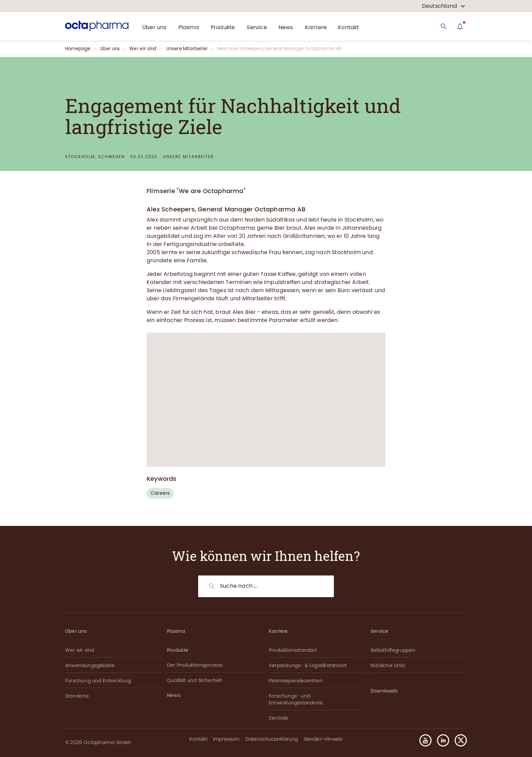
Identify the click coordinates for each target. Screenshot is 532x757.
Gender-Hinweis (323, 739)
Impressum (226, 739)
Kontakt (198, 739)
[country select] (444, 6)
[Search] (444, 26)
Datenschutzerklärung (272, 739)
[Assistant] (460, 26)
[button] (458, 740)
